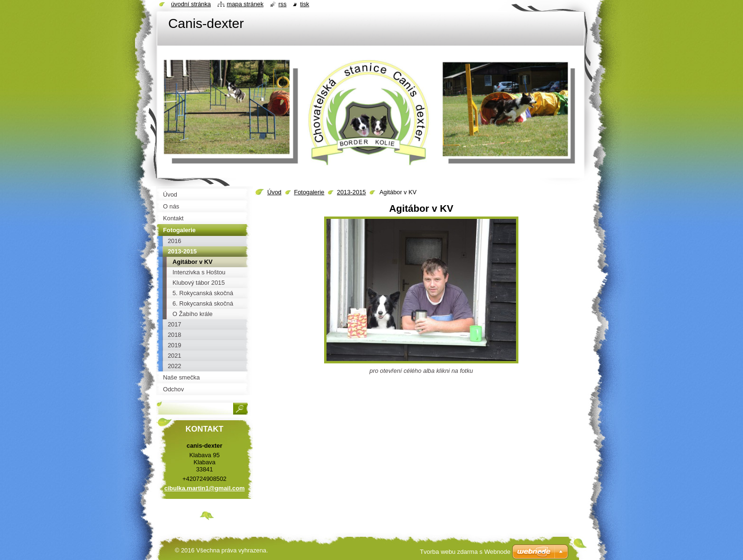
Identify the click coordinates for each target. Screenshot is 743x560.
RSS (283, 4)
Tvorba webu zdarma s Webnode (465, 552)
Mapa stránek (245, 4)
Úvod (274, 192)
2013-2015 (351, 192)
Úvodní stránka (191, 4)
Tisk (304, 4)
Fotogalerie (309, 192)
